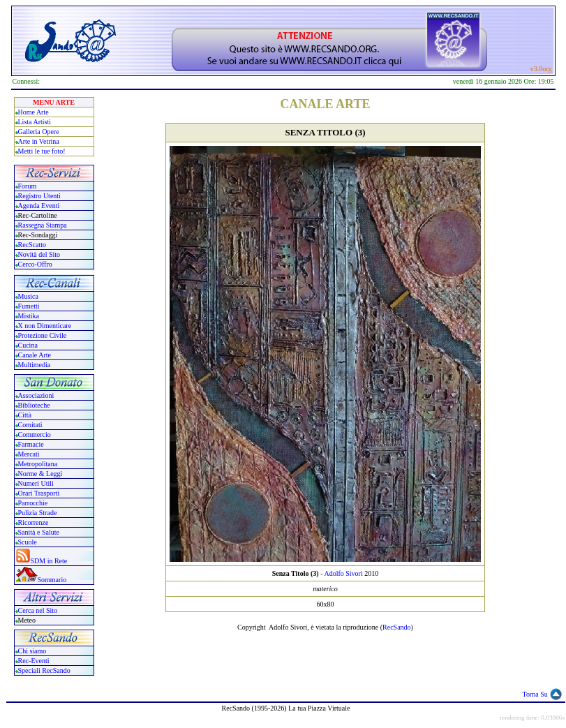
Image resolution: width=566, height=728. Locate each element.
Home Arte (33, 112)
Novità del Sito (39, 254)
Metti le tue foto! (42, 151)
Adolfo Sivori (343, 573)
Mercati (29, 454)
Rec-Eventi (34, 661)
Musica (28, 296)
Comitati (30, 425)
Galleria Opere (39, 132)
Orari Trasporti (39, 493)
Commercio (35, 434)
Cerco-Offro (35, 264)
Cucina (28, 345)
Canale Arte (35, 355)
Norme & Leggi (40, 474)
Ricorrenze (33, 522)
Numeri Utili (37, 483)
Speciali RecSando (44, 670)
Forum (28, 186)
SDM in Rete (49, 561)
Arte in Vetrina (39, 141)
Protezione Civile (43, 335)
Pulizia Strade (38, 513)
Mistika (29, 316)
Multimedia (35, 365)
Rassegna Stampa (43, 225)
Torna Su (535, 694)
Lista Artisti (35, 122)
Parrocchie (33, 503)
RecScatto (32, 245)
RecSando (397, 627)
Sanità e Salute (39, 532)
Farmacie (31, 444)
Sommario (52, 580)
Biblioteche (34, 405)
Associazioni (36, 395)
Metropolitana (38, 464)
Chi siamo (32, 651)
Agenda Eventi (39, 206)
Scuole (28, 542)
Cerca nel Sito (38, 610)
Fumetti (29, 306)
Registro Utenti (39, 196)
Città (25, 415)
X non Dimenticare (45, 326)
